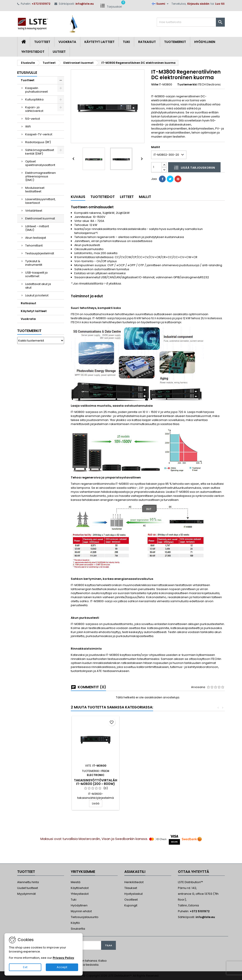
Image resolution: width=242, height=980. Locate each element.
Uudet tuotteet (28, 888)
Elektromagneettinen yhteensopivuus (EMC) (41, 176)
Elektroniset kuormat (40, 218)
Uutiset (59, 52)
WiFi (28, 126)
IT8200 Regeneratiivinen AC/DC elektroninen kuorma (96, 784)
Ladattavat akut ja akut (38, 286)
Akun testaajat (36, 238)
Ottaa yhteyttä (193, 872)
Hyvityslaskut (134, 894)
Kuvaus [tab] (78, 197)
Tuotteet (42, 42)
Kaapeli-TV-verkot (39, 134)
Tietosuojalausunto (85, 917)
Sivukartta (78, 929)
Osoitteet (131, 900)
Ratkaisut (147, 42)
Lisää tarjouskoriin (194, 167)
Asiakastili (135, 872)
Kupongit (131, 905)
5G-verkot (33, 119)
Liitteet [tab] (127, 197)
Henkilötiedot (134, 882)
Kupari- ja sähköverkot (34, 109)
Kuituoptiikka (34, 99)
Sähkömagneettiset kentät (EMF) (40, 152)
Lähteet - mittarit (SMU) (37, 228)
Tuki (126, 42)
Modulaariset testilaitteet (35, 190)
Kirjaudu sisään (198, 4)
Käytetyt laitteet (99, 42)
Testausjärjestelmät (40, 253)
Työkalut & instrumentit (34, 263)
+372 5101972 (41, 4)
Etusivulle (27, 73)
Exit (25, 967)
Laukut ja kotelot (37, 295)
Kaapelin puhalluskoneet (37, 90)
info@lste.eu (85, 4)
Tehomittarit (34, 246)
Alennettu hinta (28, 882)
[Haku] (191, 22)
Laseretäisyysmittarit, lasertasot (40, 201)
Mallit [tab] (145, 197)
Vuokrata (67, 42)
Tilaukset (131, 888)
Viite (155, 85)
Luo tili (220, 4)
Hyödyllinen (205, 42)
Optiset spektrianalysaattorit (40, 163)
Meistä (76, 882)
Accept (62, 967)
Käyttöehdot (80, 888)
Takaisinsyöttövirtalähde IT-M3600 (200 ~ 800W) (147, 782)
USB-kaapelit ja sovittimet (36, 274)
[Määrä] (156, 167)
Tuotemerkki (187, 85)
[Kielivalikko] (161, 4)
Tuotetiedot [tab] (103, 197)
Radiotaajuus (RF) (38, 142)
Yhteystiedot (33, 52)
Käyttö (75, 923)
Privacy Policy (63, 958)
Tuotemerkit (175, 42)
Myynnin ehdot (81, 911)
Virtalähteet (34, 211)
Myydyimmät (26, 894)
